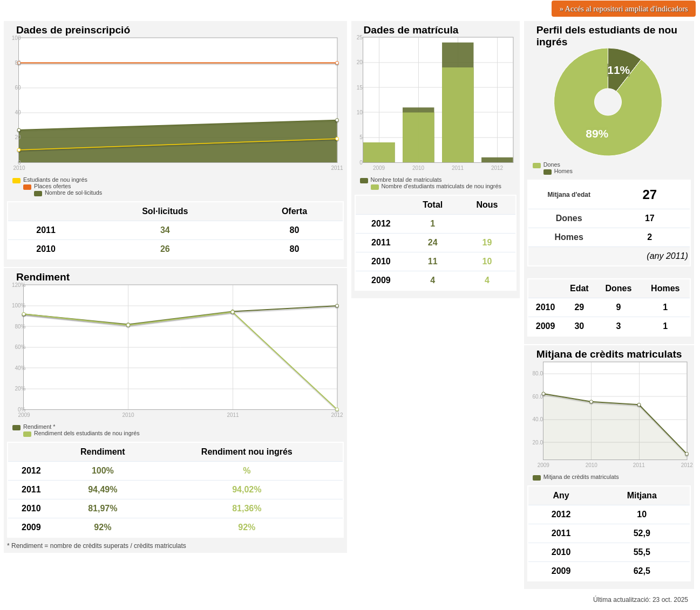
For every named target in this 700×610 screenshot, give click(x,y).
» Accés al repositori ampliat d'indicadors (624, 9)
